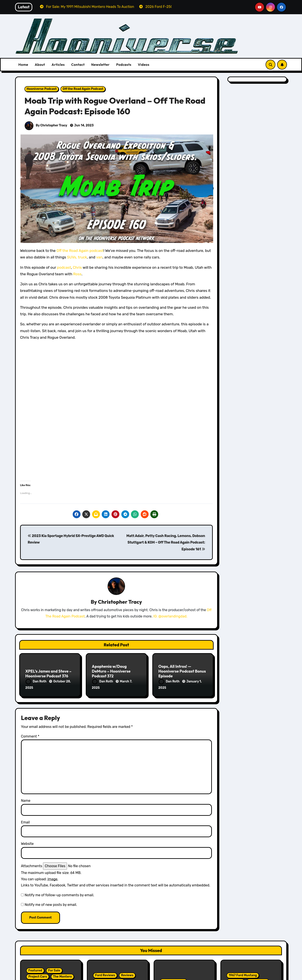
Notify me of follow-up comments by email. (59, 895)
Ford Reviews (105, 975)
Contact (78, 65)
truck (82, 257)
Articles (58, 65)
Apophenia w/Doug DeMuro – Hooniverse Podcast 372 (111, 671)
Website (27, 844)
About (40, 65)
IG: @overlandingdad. (170, 616)
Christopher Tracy (120, 602)
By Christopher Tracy (46, 125)
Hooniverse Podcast (42, 89)
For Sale (54, 970)
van (99, 257)
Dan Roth (36, 681)
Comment (30, 736)
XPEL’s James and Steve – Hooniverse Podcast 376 (48, 674)
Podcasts (124, 65)
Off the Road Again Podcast (83, 89)
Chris (77, 267)
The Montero (62, 977)
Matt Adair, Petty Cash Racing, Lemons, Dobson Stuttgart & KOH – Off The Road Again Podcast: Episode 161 (166, 542)
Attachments (32, 866)
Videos (144, 65)
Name (26, 801)
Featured (35, 970)
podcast (64, 267)
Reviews (127, 975)
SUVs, (72, 257)
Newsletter (100, 65)
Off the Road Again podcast (80, 251)
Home (23, 65)
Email (25, 822)
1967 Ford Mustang (243, 975)
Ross (77, 274)
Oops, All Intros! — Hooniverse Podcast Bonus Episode (182, 671)
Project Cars (38, 977)
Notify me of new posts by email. (51, 905)
